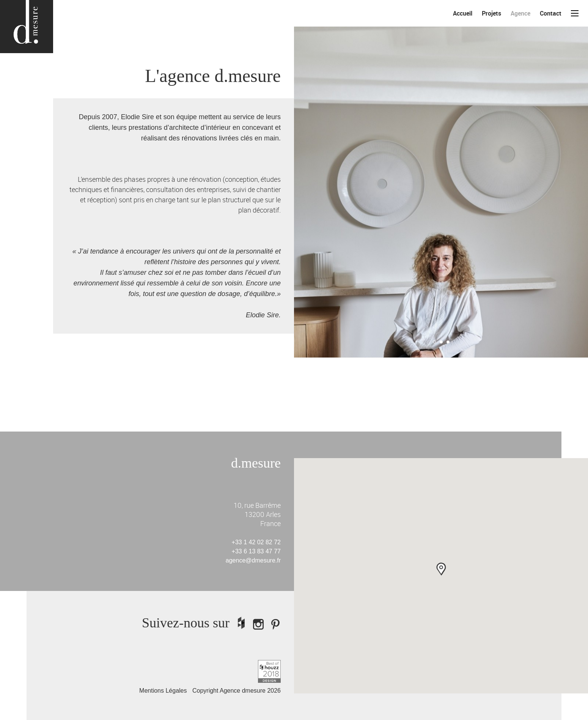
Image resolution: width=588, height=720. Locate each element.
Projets (491, 13)
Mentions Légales (163, 691)
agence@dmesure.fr (253, 560)
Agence (520, 13)
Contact (551, 13)
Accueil (463, 13)
